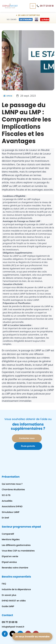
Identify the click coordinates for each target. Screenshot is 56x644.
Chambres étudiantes (13, 489)
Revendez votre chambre (15, 568)
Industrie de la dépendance (16, 589)
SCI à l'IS (6, 495)
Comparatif (8, 534)
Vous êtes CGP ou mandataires (18, 551)
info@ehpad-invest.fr (13, 627)
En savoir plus (9, 595)
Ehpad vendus (9, 562)
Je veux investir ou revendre (32, 637)
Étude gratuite (28, 446)
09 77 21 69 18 (45, 6)
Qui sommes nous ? (12, 484)
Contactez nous (27, 438)
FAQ (4, 584)
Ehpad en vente (10, 556)
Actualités (7, 501)
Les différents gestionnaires (16, 545)
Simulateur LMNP (11, 512)
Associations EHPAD (12, 506)
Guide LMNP (8, 606)
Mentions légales (11, 539)
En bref (5, 518)
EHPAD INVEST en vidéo (14, 601)
